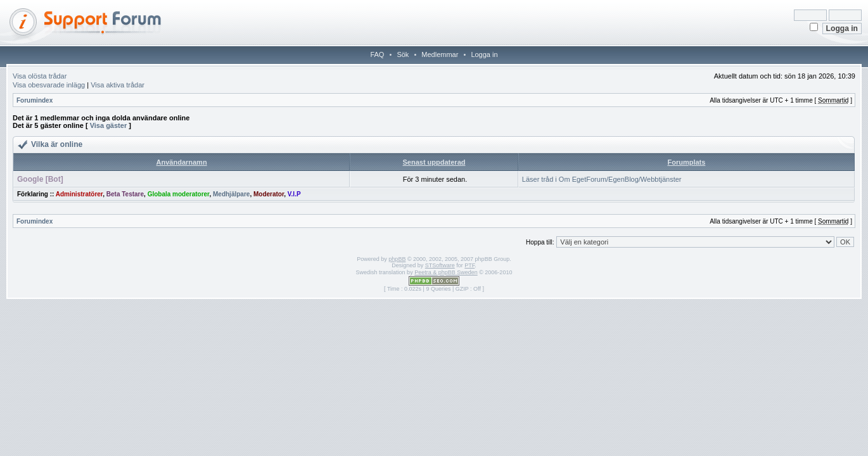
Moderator (269, 194)
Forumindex (35, 100)
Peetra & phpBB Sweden (446, 272)
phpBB (397, 259)
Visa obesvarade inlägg (49, 85)
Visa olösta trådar (40, 76)
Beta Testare (125, 194)
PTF (469, 265)
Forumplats (686, 162)
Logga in (484, 54)
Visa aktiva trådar (118, 85)
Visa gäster (109, 125)
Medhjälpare (231, 194)
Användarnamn (182, 162)
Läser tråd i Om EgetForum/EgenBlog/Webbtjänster (602, 179)
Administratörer (79, 194)
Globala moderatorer (179, 194)
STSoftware (440, 265)
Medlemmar (440, 54)
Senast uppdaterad (434, 162)
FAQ (377, 54)
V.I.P (294, 194)
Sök (403, 54)
